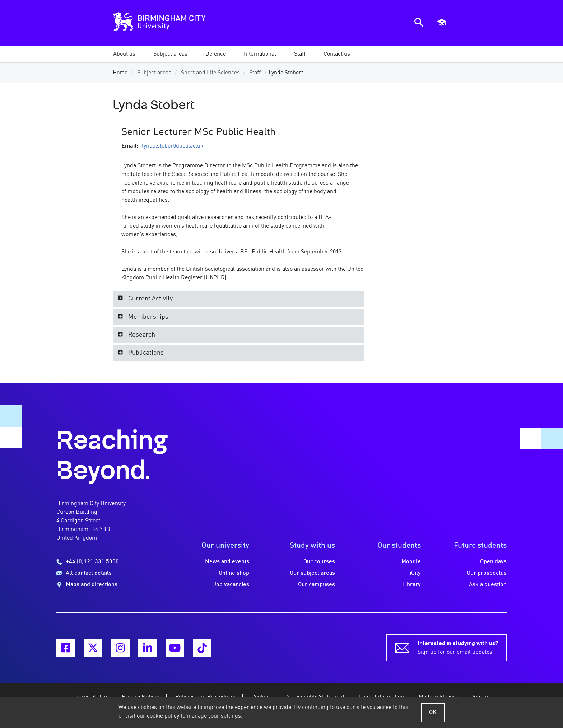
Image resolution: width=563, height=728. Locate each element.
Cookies (261, 697)
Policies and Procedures (206, 697)
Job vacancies (231, 585)
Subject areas (154, 73)
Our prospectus (487, 573)
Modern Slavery (438, 697)
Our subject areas (312, 573)
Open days (493, 562)
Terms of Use (90, 697)
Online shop (234, 573)
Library (411, 585)
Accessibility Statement (315, 697)
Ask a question (488, 585)
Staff (255, 73)
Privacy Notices (141, 697)
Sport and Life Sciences (210, 73)
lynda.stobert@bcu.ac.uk (173, 146)
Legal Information (381, 697)
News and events (227, 562)
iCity (415, 573)
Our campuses (317, 585)
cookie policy (163, 716)
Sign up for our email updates (458, 647)
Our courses (319, 562)
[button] (170, 54)
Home (120, 73)
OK (433, 713)
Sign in (481, 697)
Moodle (411, 562)
